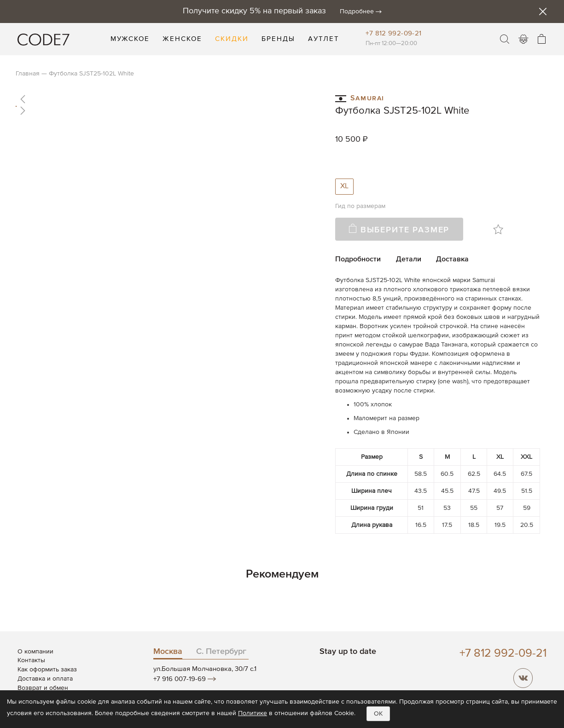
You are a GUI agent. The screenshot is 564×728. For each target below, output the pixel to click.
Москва (168, 652)
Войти (523, 39)
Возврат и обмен (43, 688)
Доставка (452, 260)
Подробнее (357, 12)
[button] (167, 99)
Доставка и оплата (45, 679)
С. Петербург (221, 652)
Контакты (31, 660)
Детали (409, 260)
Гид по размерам (360, 206)
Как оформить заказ (47, 670)
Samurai (360, 98)
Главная (28, 74)
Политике (253, 713)
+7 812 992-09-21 (393, 33)
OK (378, 714)
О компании (35, 652)
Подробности (358, 260)
